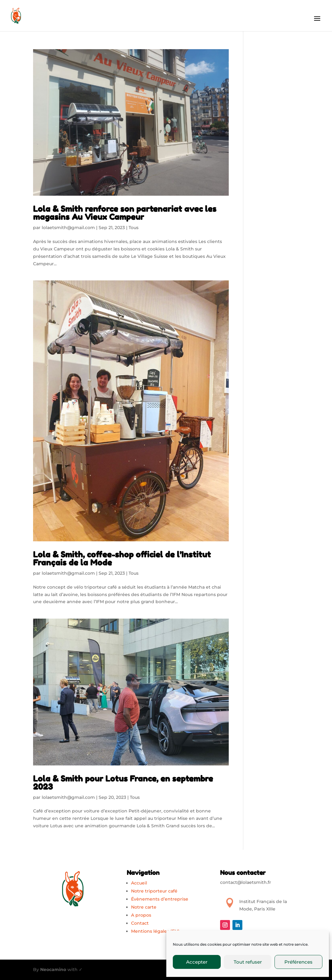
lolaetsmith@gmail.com (68, 228)
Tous (134, 228)
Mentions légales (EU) (155, 931)
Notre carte (144, 907)
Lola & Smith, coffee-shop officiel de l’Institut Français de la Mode (122, 558)
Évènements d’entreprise (160, 899)
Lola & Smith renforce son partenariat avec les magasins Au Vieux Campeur (125, 213)
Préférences (298, 962)
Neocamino (53, 969)
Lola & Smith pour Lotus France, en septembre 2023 (123, 783)
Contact (140, 923)
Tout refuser (248, 962)
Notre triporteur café (154, 891)
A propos (141, 915)
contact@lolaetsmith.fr (246, 882)
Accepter (197, 962)
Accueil (139, 883)
